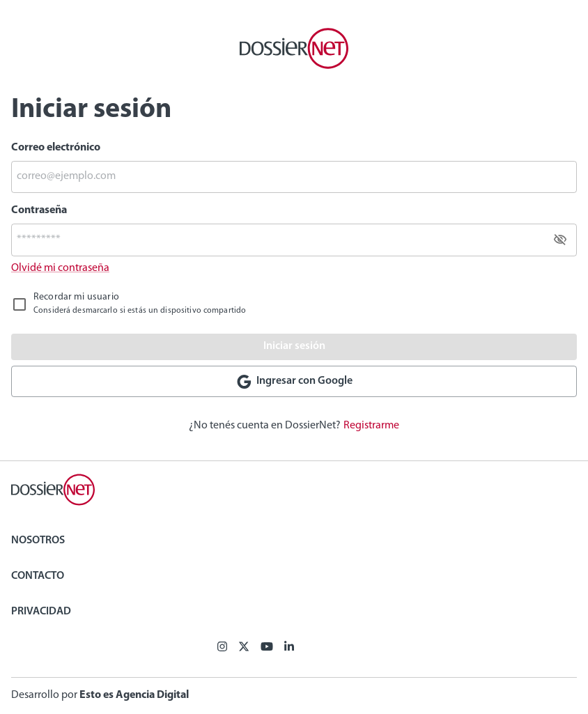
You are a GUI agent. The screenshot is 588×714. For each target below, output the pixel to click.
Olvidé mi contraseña (60, 268)
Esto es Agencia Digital (134, 695)
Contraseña (39, 210)
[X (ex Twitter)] (244, 648)
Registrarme (371, 426)
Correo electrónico (56, 148)
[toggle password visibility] (560, 240)
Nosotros (38, 541)
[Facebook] (222, 648)
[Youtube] (267, 648)
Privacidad (41, 612)
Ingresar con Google (294, 382)
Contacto (38, 576)
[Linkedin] (289, 648)
